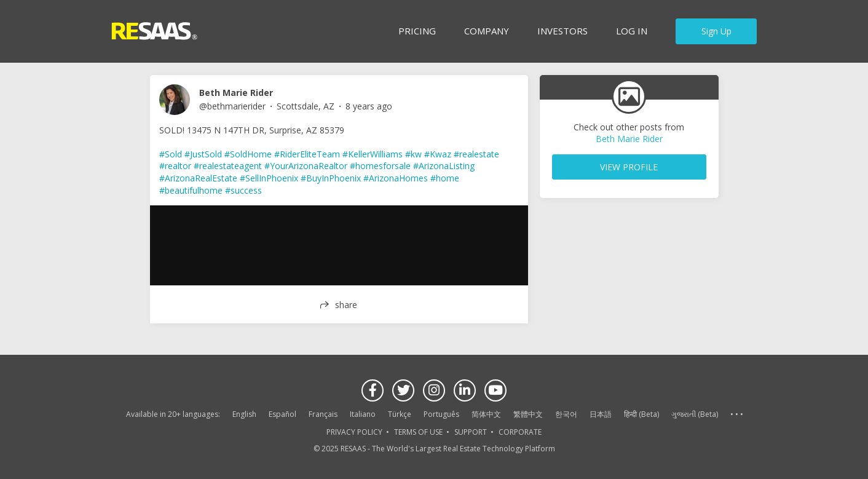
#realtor (175, 166)
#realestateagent (228, 166)
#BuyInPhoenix (331, 178)
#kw (413, 154)
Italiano (363, 414)
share (346, 305)
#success (243, 190)
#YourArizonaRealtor (306, 166)
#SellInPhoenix (269, 178)
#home (445, 178)
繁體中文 (528, 414)
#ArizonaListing (444, 166)
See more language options (736, 415)
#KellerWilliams (373, 154)
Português (441, 414)
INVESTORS (562, 31)
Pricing (417, 31)
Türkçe (400, 414)
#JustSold (203, 154)
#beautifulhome (191, 190)
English (244, 414)
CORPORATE (520, 432)
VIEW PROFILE (629, 167)
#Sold (171, 154)
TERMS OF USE (418, 432)
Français (323, 414)
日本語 (601, 414)
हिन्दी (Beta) (641, 414)
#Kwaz (438, 154)
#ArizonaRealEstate (198, 178)
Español (282, 414)
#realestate (476, 154)
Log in (632, 31)
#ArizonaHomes (396, 178)
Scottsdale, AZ (306, 106)
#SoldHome (248, 154)
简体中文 (486, 414)
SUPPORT (471, 432)
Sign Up (716, 31)
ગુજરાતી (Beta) (695, 414)
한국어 (566, 414)
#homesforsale (380, 166)
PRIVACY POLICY (354, 432)
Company (487, 31)
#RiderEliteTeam (307, 154)
